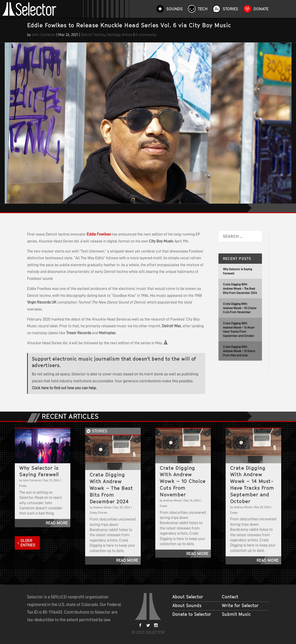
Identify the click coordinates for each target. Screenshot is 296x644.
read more (57, 523)
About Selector (188, 597)
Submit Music (236, 614)
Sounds (174, 9)
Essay (23, 486)
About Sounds (187, 606)
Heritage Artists (120, 35)
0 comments (146, 35)
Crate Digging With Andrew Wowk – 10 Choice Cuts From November (240, 308)
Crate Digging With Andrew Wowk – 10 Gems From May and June (239, 351)
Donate (261, 9)
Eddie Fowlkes (99, 234)
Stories (230, 9)
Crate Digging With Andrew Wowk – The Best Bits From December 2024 (240, 288)
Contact (230, 597)
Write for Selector (240, 606)
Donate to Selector (192, 614)
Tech (203, 9)
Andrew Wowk (102, 507)
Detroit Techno (93, 35)
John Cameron (44, 35)
